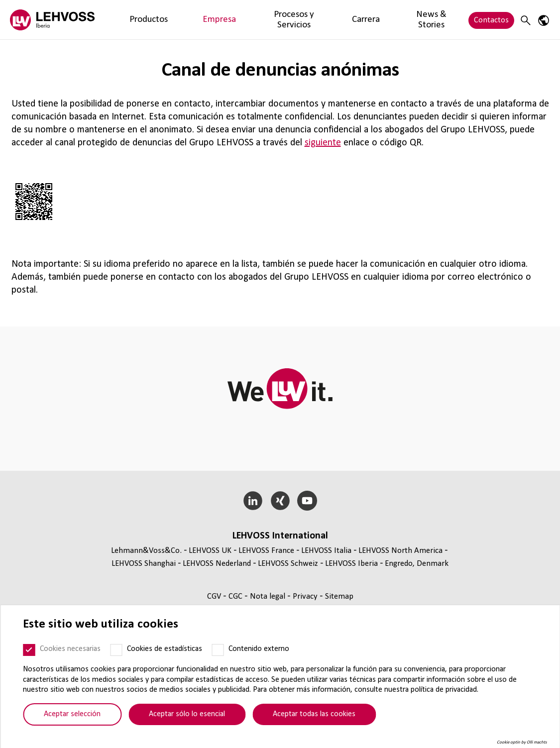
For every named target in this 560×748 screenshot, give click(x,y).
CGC (236, 596)
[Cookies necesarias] (29, 650)
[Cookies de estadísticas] (116, 650)
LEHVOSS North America (400, 551)
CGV (215, 596)
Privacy (306, 596)
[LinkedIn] (253, 501)
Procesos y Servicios (238, 20)
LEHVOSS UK (210, 551)
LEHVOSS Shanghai (144, 564)
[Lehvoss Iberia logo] (52, 20)
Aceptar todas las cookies (314, 714)
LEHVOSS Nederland (217, 564)
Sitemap (339, 596)
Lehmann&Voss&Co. (146, 551)
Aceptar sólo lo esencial (187, 714)
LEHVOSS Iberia (351, 564)
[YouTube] (307, 501)
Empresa (178, 20)
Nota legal (269, 596)
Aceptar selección (72, 714)
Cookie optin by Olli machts (522, 742)
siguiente (323, 143)
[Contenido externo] (218, 650)
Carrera (296, 20)
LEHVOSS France (266, 551)
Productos (135, 20)
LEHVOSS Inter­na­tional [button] (280, 536)
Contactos (491, 20)
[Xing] (280, 501)
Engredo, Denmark (417, 564)
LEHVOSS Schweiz (288, 564)
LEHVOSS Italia (326, 551)
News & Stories (347, 20)
